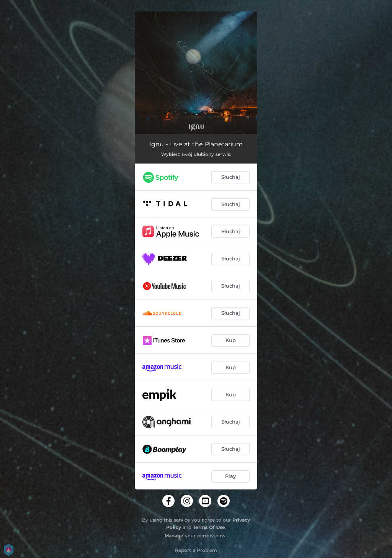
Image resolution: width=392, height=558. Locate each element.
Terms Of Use (209, 527)
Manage (174, 536)
